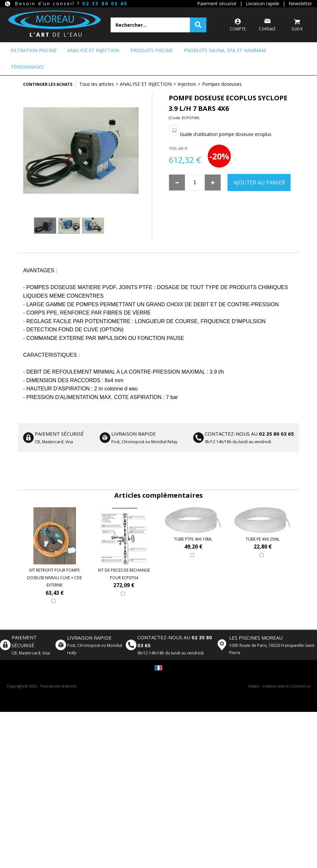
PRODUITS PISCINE (152, 50)
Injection (187, 84)
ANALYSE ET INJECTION (93, 50)
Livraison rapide (263, 3)
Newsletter (300, 3)
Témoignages (27, 67)
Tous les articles (97, 84)
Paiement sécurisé (217, 3)
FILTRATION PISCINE (34, 50)
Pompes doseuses (222, 84)
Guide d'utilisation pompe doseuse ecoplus (226, 134)
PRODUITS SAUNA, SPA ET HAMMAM (225, 50)
